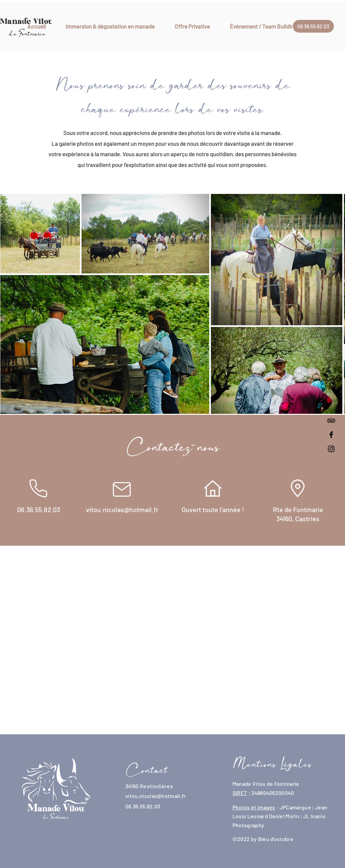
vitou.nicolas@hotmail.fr (156, 796)
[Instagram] (331, 449)
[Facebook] (331, 435)
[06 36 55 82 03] (313, 26)
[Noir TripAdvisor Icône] (331, 421)
